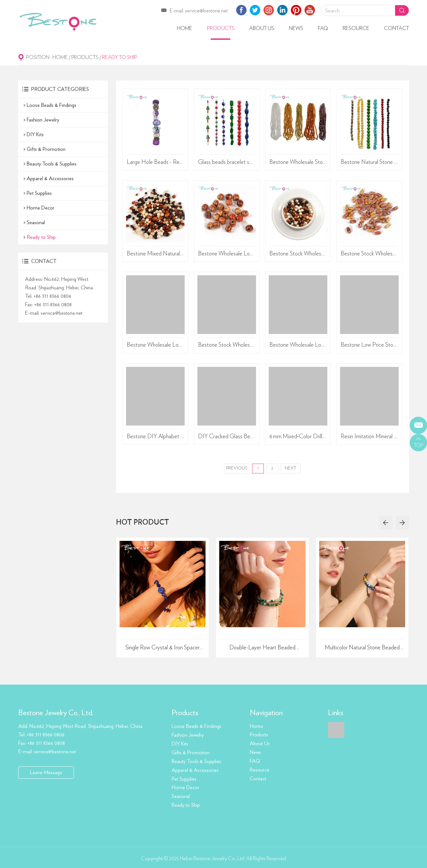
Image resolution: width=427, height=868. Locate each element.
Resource (356, 28)
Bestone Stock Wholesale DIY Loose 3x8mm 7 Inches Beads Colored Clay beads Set (227, 346)
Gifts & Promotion (46, 149)
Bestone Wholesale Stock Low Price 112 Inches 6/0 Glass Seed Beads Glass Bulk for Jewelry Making (298, 162)
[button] (385, 523)
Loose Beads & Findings (51, 105)
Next (291, 469)
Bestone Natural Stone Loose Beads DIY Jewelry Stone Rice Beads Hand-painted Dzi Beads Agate (370, 162)
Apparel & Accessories (50, 178)
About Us (262, 28)
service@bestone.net (206, 11)
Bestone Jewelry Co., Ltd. (56, 714)
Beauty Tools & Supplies (52, 164)
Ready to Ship (121, 57)
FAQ (323, 28)
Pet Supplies (39, 193)
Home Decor (41, 208)
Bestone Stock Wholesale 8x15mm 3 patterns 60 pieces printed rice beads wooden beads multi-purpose (370, 254)
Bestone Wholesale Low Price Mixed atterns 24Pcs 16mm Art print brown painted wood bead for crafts (227, 254)
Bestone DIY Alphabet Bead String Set (156, 437)
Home (185, 28)
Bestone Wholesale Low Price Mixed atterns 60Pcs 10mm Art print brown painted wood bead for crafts (156, 346)
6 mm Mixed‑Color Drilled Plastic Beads (298, 437)
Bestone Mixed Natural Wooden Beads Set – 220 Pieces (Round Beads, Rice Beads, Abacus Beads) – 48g (156, 254)
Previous (237, 469)
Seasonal (36, 222)
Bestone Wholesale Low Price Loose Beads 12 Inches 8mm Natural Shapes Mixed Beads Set (298, 346)
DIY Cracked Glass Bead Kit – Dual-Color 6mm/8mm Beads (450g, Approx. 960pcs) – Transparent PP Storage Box (227, 437)
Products (221, 28)
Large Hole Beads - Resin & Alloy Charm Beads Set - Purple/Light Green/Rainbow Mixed (156, 162)
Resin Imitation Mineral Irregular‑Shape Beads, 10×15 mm (370, 437)
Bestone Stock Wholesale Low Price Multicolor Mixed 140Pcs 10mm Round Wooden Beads (298, 254)
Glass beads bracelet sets (227, 162)
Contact (397, 28)
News (296, 28)
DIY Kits (35, 134)
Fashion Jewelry (43, 120)
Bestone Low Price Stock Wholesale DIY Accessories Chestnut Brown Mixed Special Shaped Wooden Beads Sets (370, 346)
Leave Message (46, 773)
